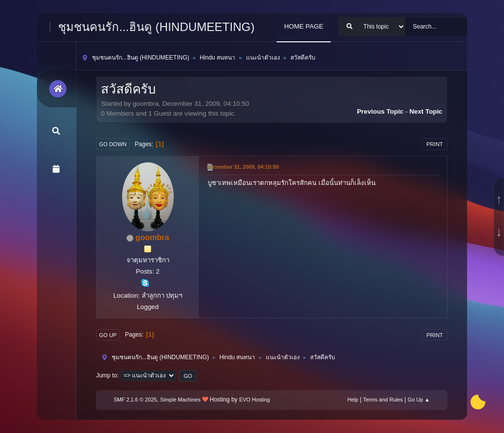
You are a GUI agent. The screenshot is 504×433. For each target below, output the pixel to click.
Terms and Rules (383, 400)
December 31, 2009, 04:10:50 (243, 167)
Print (435, 144)
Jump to (107, 375)
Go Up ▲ (419, 400)
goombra (152, 237)
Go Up (108, 335)
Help (353, 400)
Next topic (426, 111)
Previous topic (380, 111)
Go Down (113, 144)
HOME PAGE (304, 26)
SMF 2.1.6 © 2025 (135, 400)
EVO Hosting (254, 400)
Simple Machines (180, 400)
